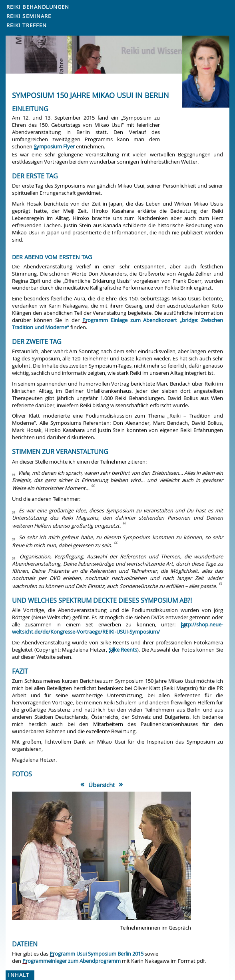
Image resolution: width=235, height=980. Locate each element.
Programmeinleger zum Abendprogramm (72, 961)
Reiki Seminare (29, 16)
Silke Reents (123, 650)
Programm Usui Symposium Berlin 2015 (97, 954)
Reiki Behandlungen (38, 7)
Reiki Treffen (27, 25)
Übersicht (102, 785)
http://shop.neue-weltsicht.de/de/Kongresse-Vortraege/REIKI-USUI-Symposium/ (117, 628)
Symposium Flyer (54, 147)
